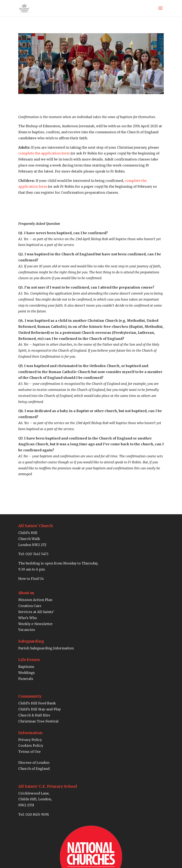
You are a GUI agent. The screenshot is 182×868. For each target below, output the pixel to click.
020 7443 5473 (37, 554)
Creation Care (30, 606)
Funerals (26, 679)
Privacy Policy (30, 740)
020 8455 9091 (37, 814)
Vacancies (27, 630)
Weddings (27, 673)
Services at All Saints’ (36, 612)
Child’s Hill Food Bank (37, 703)
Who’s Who (28, 618)
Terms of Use (29, 752)
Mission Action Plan (35, 600)
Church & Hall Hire (34, 715)
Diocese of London (34, 763)
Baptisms (26, 667)
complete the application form (44, 153)
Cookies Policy (31, 746)
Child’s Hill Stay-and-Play (40, 709)
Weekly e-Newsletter (35, 624)
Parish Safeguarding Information (46, 648)
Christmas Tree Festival (38, 721)
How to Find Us (31, 579)
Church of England (34, 769)
